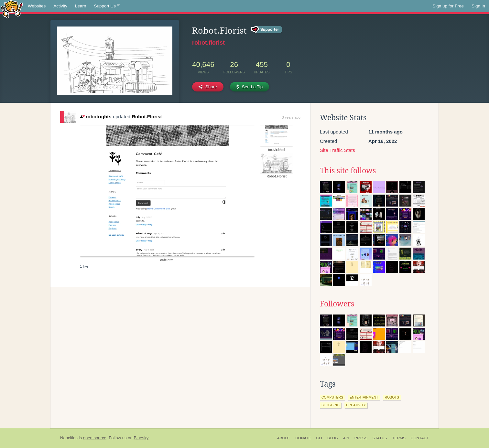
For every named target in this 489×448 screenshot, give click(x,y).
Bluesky (141, 438)
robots (392, 397)
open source (95, 438)
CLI (319, 438)
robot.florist (208, 43)
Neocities (69, 438)
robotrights (96, 117)
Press (361, 438)
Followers (337, 304)
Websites (37, 6)
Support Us (107, 6)
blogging (331, 405)
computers (332, 397)
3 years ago (291, 117)
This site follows (348, 171)
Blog (333, 438)
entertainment (364, 397)
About (284, 438)
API (346, 438)
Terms (399, 438)
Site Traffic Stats (337, 150)
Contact (420, 438)
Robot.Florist (147, 117)
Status (380, 438)
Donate (303, 438)
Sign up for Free (448, 6)
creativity (356, 405)
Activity (60, 6)
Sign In (478, 6)
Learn (81, 6)
